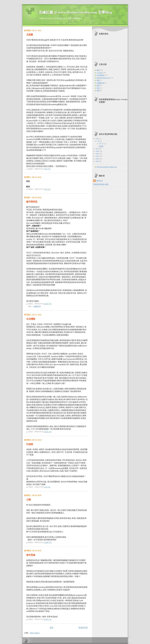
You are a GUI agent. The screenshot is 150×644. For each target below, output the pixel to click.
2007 (98, 156)
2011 (98, 139)
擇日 (98, 88)
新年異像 (31, 555)
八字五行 (100, 73)
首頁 (51, 628)
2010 (98, 149)
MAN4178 (99, 181)
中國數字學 (37, 306)
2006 (98, 159)
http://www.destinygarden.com (107, 167)
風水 (98, 70)
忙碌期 (30, 444)
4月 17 (102, 144)
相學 (98, 90)
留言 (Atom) (35, 633)
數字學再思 (32, 202)
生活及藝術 (100, 75)
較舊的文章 (83, 628)
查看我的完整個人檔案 (101, 184)
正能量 (30, 35)
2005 (98, 161)
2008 (98, 154)
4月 (99, 141)
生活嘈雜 (31, 319)
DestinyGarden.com (103, 78)
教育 (98, 85)
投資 (98, 80)
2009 (98, 151)
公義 (28, 500)
